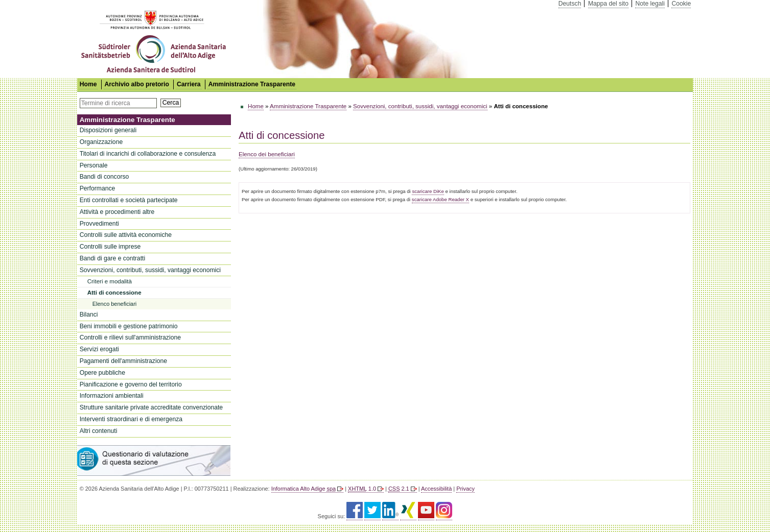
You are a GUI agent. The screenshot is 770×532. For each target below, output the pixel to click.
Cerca (171, 103)
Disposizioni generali (108, 130)
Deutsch (570, 4)
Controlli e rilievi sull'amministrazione (130, 337)
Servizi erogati (99, 349)
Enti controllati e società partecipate (129, 200)
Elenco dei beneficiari (267, 154)
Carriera (189, 84)
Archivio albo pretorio (137, 84)
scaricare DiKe (428, 191)
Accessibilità (436, 489)
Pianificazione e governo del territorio (131, 384)
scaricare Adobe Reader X (440, 199)
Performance (98, 188)
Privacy (465, 489)
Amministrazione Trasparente (252, 84)
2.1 (399, 489)
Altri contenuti (99, 431)
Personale (94, 165)
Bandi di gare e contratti (112, 258)
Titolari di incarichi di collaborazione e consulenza (148, 154)
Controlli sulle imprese (110, 247)
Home (256, 106)
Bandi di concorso (104, 177)
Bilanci (89, 315)
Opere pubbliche (102, 373)
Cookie (681, 4)
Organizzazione (101, 142)
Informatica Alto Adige (304, 489)
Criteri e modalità (110, 281)
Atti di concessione (114, 293)
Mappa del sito (608, 4)
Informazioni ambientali (112, 396)
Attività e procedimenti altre (117, 212)
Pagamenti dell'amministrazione (123, 361)
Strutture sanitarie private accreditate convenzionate (151, 407)
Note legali (650, 4)
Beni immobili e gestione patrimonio (129, 326)
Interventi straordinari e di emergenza (131, 419)
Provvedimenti (99, 224)
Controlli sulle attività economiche (126, 235)
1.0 (362, 489)
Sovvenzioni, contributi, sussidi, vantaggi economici (150, 270)
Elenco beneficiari (115, 304)
